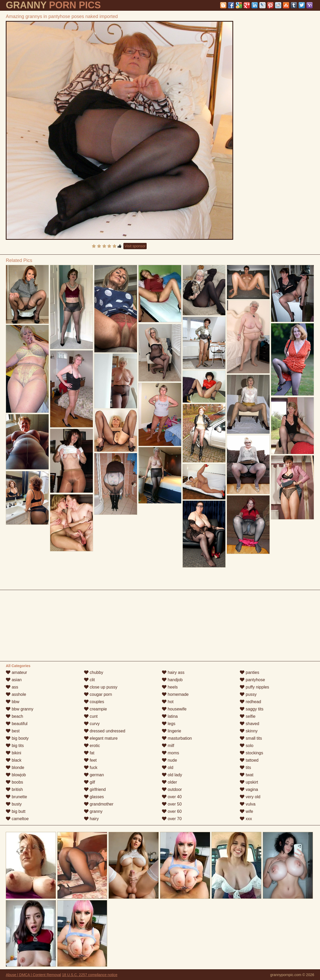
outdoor (172, 789)
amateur (16, 672)
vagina (249, 789)
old (168, 768)
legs (169, 724)
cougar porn (98, 694)
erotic (92, 746)
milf (168, 746)
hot (168, 702)
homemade (175, 694)
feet (90, 760)
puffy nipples (254, 687)
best (13, 731)
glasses (94, 797)
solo (247, 746)
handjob (172, 680)
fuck (91, 768)
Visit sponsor (135, 246)
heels (170, 687)
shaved (249, 724)
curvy (92, 724)
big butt (16, 811)
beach (14, 716)
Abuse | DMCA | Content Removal (33, 975)
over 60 (172, 811)
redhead (250, 702)
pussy (248, 694)
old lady (172, 775)
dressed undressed (105, 731)
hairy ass (173, 672)
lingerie (172, 731)
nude (169, 760)
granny (93, 811)
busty (14, 804)
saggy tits (252, 709)
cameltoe (17, 819)
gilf (90, 782)
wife (246, 811)
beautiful (17, 724)
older (169, 782)
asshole (16, 694)
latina (170, 716)
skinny (249, 731)
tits (245, 768)
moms (170, 753)
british (14, 789)
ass (12, 687)
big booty (17, 738)
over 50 (172, 804)
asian (14, 680)
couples (94, 702)
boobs (14, 782)
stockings (251, 753)
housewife (174, 709)
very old (250, 797)
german (94, 775)
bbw (13, 702)
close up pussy (101, 687)
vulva (248, 804)
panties (249, 672)
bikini (13, 753)
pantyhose (252, 680)
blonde (15, 768)
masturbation (177, 738)
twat (247, 775)
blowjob (16, 775)
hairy (91, 819)
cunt (91, 716)
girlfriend (95, 789)
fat (89, 753)
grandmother (99, 804)
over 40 (172, 797)
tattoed (249, 760)
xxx (246, 819)
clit (89, 680)
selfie (248, 716)
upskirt (249, 782)
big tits (15, 746)
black (14, 760)
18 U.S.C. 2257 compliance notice (90, 975)
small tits (251, 738)
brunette (16, 797)
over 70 (172, 819)
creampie (95, 709)
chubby (94, 672)
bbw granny (19, 709)
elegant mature (101, 738)
